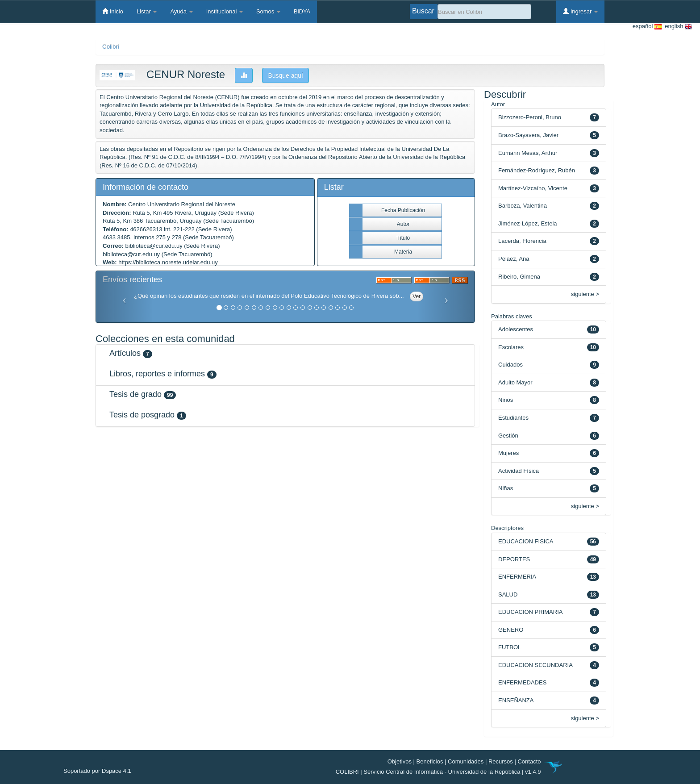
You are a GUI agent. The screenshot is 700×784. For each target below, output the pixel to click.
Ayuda (181, 11)
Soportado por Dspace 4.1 (97, 771)
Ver (417, 296)
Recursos (501, 761)
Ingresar (580, 11)
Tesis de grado (135, 394)
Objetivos (400, 761)
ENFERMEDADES (522, 682)
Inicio (113, 11)
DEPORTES (514, 559)
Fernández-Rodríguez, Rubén (537, 170)
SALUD (508, 594)
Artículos (125, 353)
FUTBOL (510, 647)
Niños (506, 400)
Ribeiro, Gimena (519, 277)
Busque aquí (285, 75)
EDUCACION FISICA (526, 541)
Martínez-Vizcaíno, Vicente (533, 188)
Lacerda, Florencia (522, 241)
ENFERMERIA (517, 577)
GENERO (511, 630)
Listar (147, 11)
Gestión (508, 436)
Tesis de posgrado (142, 415)
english (677, 27)
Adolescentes (516, 329)
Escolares (511, 347)
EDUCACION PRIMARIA (530, 612)
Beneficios (430, 761)
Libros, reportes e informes (157, 374)
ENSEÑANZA (516, 700)
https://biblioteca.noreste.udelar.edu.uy (168, 262)
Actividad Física (519, 471)
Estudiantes (513, 418)
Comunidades (466, 761)
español (647, 27)
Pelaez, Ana (514, 259)
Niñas (506, 488)
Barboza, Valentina (523, 206)
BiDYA (302, 11)
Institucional (225, 11)
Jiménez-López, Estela (528, 223)
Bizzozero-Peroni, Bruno (530, 117)
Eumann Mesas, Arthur (528, 153)
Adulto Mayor (515, 382)
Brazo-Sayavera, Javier (528, 135)
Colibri (111, 47)
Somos (268, 11)
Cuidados (510, 365)
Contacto (529, 761)
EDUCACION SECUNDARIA (535, 665)
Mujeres (508, 453)
